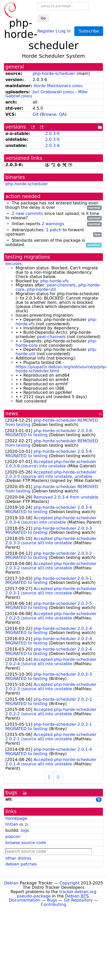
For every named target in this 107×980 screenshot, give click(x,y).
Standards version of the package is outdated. (53, 243)
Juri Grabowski (47, 92)
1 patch (54, 230)
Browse (49, 114)
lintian (12, 824)
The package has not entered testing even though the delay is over (53, 205)
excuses (14, 264)
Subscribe (89, 31)
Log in (64, 31)
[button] (8, 203)
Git (36, 114)
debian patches (21, 864)
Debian (11, 883)
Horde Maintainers (52, 86)
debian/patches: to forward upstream (53, 232)
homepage (16, 818)
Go (43, 18)
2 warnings (53, 224)
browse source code (26, 843)
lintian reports (53, 224)
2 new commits (27, 214)
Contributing (54, 904)
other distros (18, 858)
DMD (78, 86)
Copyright (69, 883)
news (12, 414)
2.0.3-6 (52, 134)
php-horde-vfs (55, 281)
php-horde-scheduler (54, 73)
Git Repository (78, 900)
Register (46, 31)
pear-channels (61, 285)
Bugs (52, 900)
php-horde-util (42, 289)
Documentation (25, 900)
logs (25, 830)
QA (62, 114)
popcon (13, 837)
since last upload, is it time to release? (53, 216)
